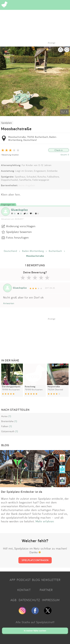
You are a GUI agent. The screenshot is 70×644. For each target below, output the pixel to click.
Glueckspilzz (19, 210)
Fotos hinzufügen (17, 237)
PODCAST (24, 580)
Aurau (4, 416)
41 (26, 214)
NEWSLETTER (51, 580)
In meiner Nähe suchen (35, 631)
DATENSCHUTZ (29, 600)
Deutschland (10, 251)
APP (12, 580)
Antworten (9, 303)
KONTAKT (24, 590)
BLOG (36, 580)
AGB (13, 600)
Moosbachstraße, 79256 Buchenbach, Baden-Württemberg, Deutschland (33, 138)
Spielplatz (7, 123)
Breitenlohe (7, 421)
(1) (10, 416)
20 (20, 214)
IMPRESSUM (51, 600)
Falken (5, 426)
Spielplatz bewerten (19, 232)
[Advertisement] (36, 336)
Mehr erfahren (45, 521)
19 (13, 214)
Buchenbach (55, 251)
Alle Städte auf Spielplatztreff (35, 622)
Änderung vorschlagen (21, 226)
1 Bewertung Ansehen (10, 155)
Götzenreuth (8, 431)
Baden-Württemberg (33, 251)
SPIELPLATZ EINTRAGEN (35, 560)
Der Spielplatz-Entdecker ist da (22, 492)
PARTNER (46, 590)
